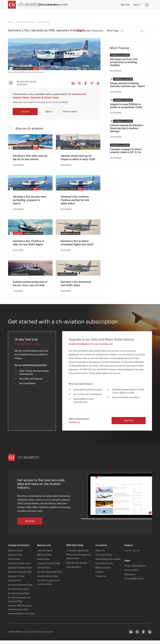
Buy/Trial (125, 5)
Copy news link (92, 87)
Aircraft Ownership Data (20, 588)
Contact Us (101, 580)
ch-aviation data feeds (77, 554)
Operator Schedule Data (20, 571)
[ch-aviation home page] (25, 5)
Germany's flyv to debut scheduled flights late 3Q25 (77, 246)
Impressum (130, 578)
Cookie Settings (132, 554)
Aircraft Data (15, 584)
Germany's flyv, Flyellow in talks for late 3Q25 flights (28, 246)
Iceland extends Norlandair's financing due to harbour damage (127, 132)
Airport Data (14, 563)
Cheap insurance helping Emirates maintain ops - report (127, 88)
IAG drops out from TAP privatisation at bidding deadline (124, 66)
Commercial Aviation (25, 22)
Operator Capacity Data (20, 575)
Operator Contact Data (19, 567)
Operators (62, 5)
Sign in (137, 5)
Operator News (16, 554)
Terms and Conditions (135, 569)
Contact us (74, 426)
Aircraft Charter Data (19, 597)
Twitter (137, 635)
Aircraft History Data (18, 593)
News (51, 5)
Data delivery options (77, 566)
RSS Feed (98, 87)
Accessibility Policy (134, 582)
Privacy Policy (131, 574)
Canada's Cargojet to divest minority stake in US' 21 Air (126, 154)
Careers (99, 575)
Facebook (86, 87)
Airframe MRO (111, 5)
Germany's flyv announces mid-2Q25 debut (76, 287)
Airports (96, 5)
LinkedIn (73, 87)
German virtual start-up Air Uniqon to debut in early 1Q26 (78, 161)
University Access (104, 567)
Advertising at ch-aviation (108, 563)
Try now (25, 115)
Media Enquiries (103, 571)
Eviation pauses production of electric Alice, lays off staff (30, 287)
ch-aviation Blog (103, 558)
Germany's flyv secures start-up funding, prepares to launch (30, 204)
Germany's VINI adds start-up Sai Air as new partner (30, 161)
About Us (100, 554)
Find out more (70, 115)
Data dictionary (74, 571)
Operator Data (15, 558)
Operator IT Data (16, 580)
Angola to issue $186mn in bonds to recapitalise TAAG (126, 109)
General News (44, 22)
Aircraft (85, 5)
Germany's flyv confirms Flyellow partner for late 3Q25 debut (75, 204)
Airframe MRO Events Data (21, 617)
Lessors (74, 5)
